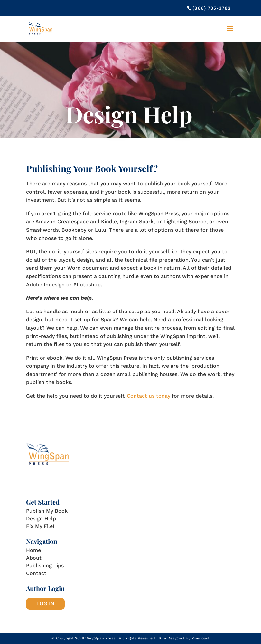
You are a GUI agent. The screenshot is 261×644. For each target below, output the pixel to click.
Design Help (41, 519)
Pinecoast (200, 638)
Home (33, 550)
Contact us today (149, 396)
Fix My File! (40, 526)
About (34, 558)
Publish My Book (47, 511)
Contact (36, 573)
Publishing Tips (45, 566)
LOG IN (45, 604)
